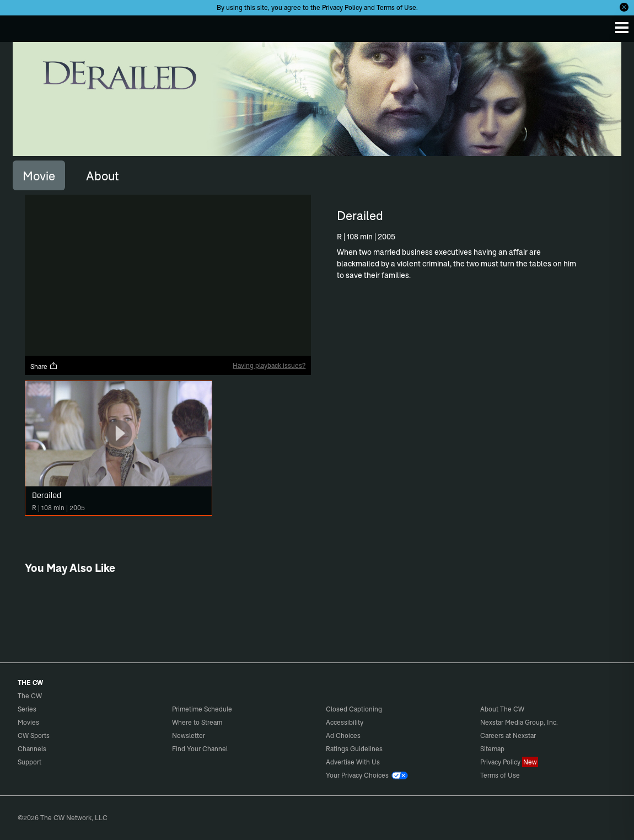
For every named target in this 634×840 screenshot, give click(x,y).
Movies (28, 722)
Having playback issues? (269, 365)
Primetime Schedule (202, 709)
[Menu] (622, 28)
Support (29, 762)
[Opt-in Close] (624, 7)
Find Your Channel (200, 749)
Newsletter (189, 735)
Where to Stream (197, 722)
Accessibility (345, 722)
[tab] (39, 175)
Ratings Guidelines (354, 749)
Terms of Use (396, 7)
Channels (32, 749)
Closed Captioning (354, 709)
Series (27, 709)
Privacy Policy (342, 7)
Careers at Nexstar (508, 735)
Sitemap (492, 749)
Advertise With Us (353, 762)
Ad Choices (343, 735)
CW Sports (34, 735)
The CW (19, 26)
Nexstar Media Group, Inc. (519, 722)
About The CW (502, 709)
